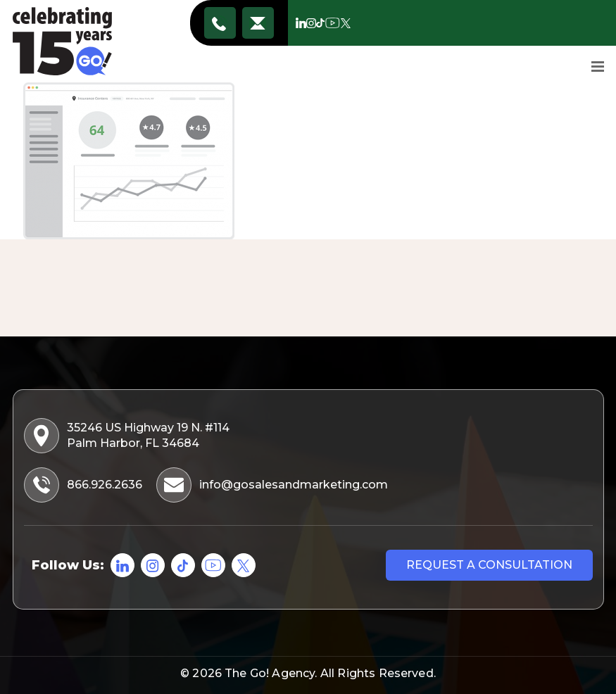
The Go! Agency (270, 673)
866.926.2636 (220, 23)
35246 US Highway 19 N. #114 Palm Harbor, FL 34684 (128, 436)
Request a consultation (489, 565)
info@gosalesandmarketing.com (258, 23)
